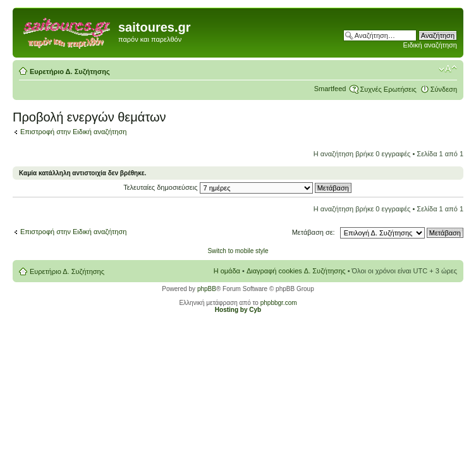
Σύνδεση (444, 89)
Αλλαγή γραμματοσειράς (448, 69)
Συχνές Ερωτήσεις (388, 89)
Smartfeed (330, 89)
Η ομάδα (227, 271)
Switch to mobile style (238, 251)
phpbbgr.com (279, 303)
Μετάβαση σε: (314, 232)
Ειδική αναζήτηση (430, 45)
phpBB (207, 289)
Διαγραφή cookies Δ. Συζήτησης (296, 271)
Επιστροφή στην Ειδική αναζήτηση (73, 132)
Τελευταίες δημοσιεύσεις (237, 187)
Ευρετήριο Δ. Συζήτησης (70, 71)
